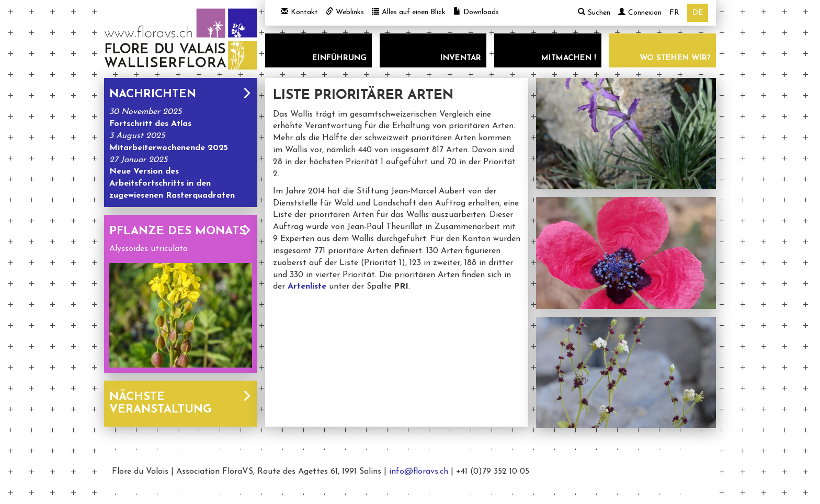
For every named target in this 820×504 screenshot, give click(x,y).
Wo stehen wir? (675, 58)
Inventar (461, 58)
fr (674, 13)
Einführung (339, 58)
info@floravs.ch (419, 472)
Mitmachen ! (569, 58)
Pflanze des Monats (181, 231)
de (698, 13)
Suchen (594, 12)
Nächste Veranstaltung (181, 403)
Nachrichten (181, 94)
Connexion (640, 13)
